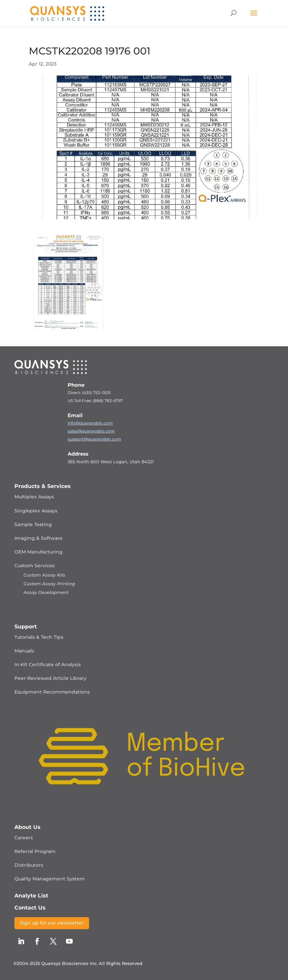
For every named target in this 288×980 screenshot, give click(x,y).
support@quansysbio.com (94, 439)
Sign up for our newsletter (52, 923)
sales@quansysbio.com (91, 431)
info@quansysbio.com (90, 423)
